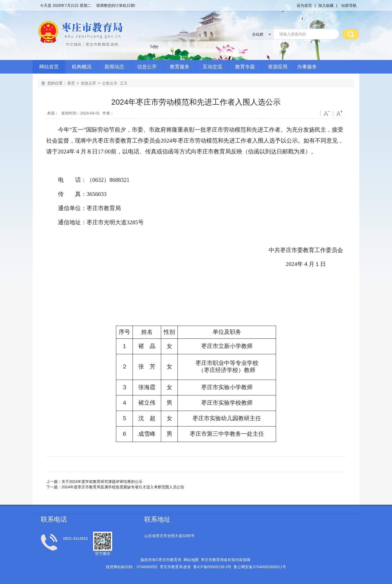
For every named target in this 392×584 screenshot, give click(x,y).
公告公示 (110, 83)
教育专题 (245, 67)
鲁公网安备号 (260, 567)
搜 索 (351, 34)
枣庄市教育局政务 (176, 567)
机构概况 (82, 67)
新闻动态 (114, 67)
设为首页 (304, 5)
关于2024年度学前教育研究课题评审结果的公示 (102, 482)
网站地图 (191, 560)
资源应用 (278, 67)
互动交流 (212, 67)
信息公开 (147, 67)
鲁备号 (212, 567)
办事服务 (307, 67)
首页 (71, 83)
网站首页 (49, 67)
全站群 (258, 34)
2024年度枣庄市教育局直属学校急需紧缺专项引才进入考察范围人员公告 (123, 487)
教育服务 (180, 67)
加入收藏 (326, 5)
